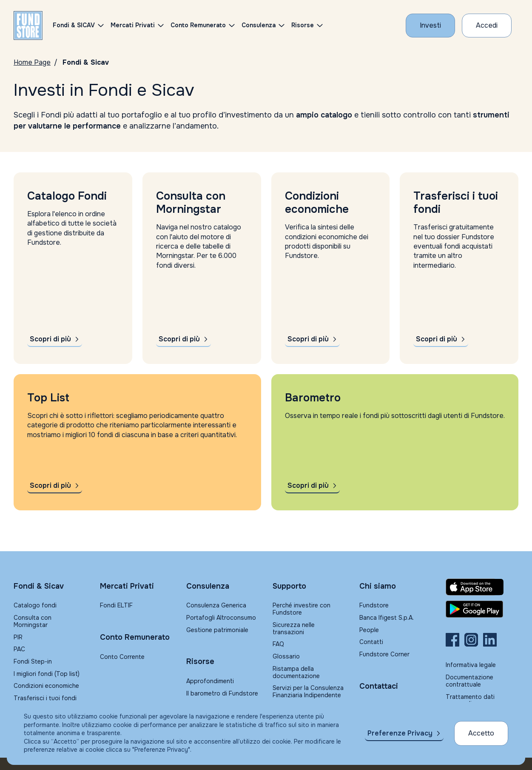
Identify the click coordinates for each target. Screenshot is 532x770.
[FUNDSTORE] (28, 26)
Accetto (481, 733)
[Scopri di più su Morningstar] (183, 339)
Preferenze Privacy (400, 733)
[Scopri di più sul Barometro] (312, 486)
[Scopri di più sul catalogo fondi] (55, 339)
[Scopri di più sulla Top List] (55, 486)
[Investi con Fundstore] (430, 26)
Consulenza (259, 25)
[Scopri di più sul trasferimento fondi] (441, 339)
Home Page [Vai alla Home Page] (32, 62)
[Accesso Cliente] (487, 26)
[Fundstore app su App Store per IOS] (482, 587)
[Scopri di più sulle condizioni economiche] (312, 339)
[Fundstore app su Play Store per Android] (482, 609)
